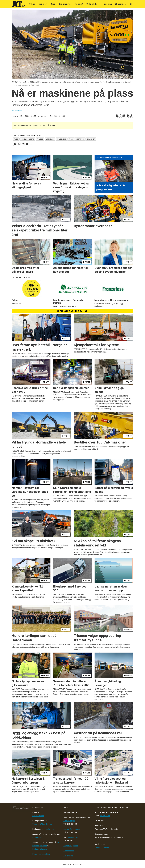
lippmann (50, 139)
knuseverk (61, 139)
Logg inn (108, 4)
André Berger (69, 821)
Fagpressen (37, 837)
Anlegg (32, 4)
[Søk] (131, 4)
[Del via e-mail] (128, 116)
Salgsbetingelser (71, 846)
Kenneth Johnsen (102, 847)
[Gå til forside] (19, 4)
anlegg (40, 139)
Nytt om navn (65, 4)
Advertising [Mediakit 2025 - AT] (68, 856)
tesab (71, 139)
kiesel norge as (28, 139)
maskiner (91, 139)
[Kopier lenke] (131, 116)
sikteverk (80, 139)
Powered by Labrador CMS (73, 865)
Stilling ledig (92, 4)
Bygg (53, 4)
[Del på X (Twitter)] (120, 116)
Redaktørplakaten (40, 849)
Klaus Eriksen (38, 816)
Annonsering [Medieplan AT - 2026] (69, 851)
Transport (43, 4)
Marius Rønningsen (72, 829)
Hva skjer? (79, 4)
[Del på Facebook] (117, 116)
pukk (16, 139)
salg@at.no (73, 837)
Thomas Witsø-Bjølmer (42, 824)
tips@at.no (49, 829)
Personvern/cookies (41, 854)
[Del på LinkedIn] (124, 116)
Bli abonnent (121, 4)
